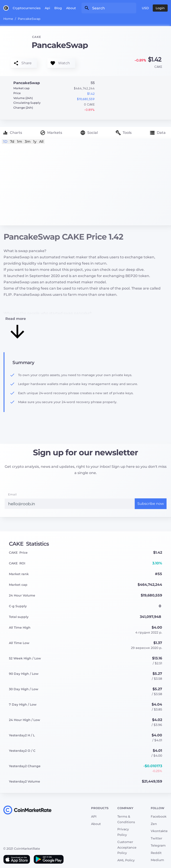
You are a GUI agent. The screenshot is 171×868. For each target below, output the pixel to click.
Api (47, 8)
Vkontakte (159, 831)
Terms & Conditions (126, 819)
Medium (157, 860)
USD (145, 8)
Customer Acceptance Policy (127, 847)
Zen (154, 824)
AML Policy (126, 860)
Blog (58, 8)
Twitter (157, 838)
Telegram (158, 845)
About (71, 8)
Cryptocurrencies (27, 8)
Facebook (159, 816)
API (94, 816)
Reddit (156, 853)
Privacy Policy (123, 832)
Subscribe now (151, 504)
